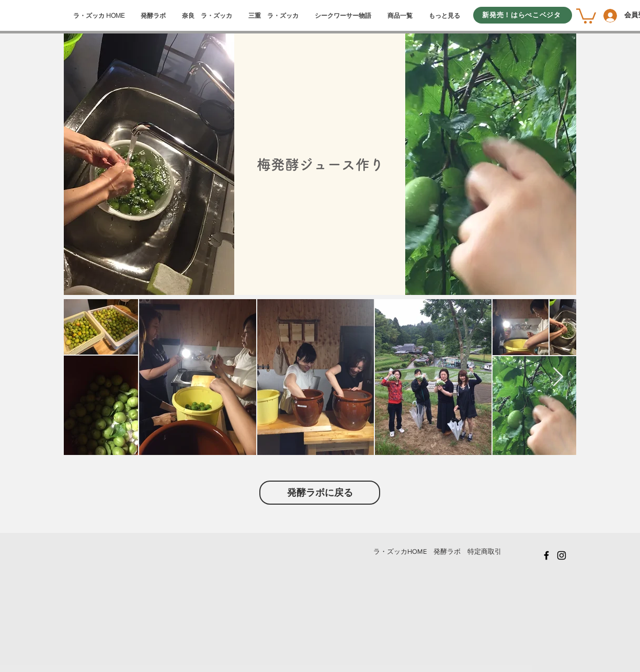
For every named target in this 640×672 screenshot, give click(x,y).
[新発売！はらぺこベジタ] (523, 15)
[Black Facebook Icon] (546, 555)
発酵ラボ (447, 551)
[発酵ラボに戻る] (320, 493)
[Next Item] (558, 377)
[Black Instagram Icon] (562, 555)
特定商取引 (484, 551)
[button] (586, 15)
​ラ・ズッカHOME (400, 551)
